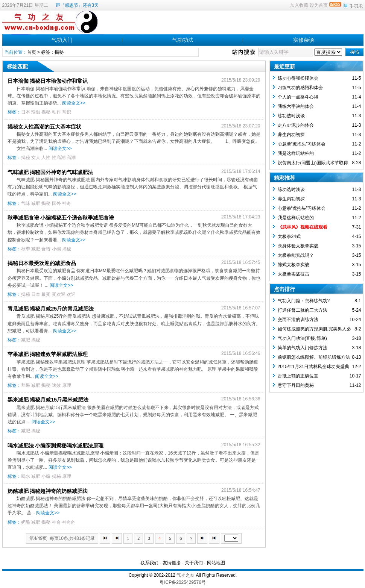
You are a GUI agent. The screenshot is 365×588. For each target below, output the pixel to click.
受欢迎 (59, 294)
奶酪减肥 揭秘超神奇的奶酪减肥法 (48, 491)
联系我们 (149, 563)
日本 (26, 112)
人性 (46, 158)
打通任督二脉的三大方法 (303, 310)
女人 (36, 158)
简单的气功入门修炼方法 (303, 348)
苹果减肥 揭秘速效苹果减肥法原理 (48, 354)
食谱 (46, 249)
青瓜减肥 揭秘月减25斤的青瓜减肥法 (51, 309)
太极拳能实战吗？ (296, 255)
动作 (56, 112)
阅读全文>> (74, 103)
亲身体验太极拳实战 (298, 246)
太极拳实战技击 (294, 274)
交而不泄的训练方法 (298, 320)
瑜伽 (36, 112)
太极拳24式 (289, 236)
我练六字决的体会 (296, 106)
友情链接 (172, 563)
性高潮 (59, 158)
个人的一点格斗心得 (298, 97)
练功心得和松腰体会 (298, 78)
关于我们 (194, 563)
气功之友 (186, 575)
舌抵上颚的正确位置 (298, 376)
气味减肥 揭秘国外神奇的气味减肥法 (50, 172)
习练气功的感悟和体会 (300, 88)
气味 (26, 203)
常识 (67, 112)
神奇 (67, 203)
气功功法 (183, 40)
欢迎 (71, 294)
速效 (56, 385)
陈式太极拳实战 (294, 265)
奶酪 (26, 522)
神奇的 (69, 522)
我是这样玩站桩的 (296, 153)
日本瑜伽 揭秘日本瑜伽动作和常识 (48, 81)
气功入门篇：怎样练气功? (304, 301)
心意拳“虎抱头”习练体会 (302, 144)
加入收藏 (299, 5)
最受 (46, 294)
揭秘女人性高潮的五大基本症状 (44, 127)
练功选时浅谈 (291, 116)
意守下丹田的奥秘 (296, 385)
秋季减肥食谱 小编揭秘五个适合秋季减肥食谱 (61, 218)
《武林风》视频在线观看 (303, 227)
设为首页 (319, 5)
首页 (32, 52)
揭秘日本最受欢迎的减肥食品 (42, 263)
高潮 (71, 158)
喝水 (26, 476)
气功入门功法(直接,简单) (302, 338)
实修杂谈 (304, 40)
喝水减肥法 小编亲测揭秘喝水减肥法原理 (56, 446)
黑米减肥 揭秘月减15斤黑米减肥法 (48, 400)
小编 (56, 249)
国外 (56, 203)
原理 (67, 385)
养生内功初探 (291, 135)
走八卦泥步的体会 (296, 125)
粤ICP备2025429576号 (183, 582)
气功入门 (62, 40)
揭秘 (46, 112)
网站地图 (216, 563)
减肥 (36, 203)
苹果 (26, 385)
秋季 (26, 249)
